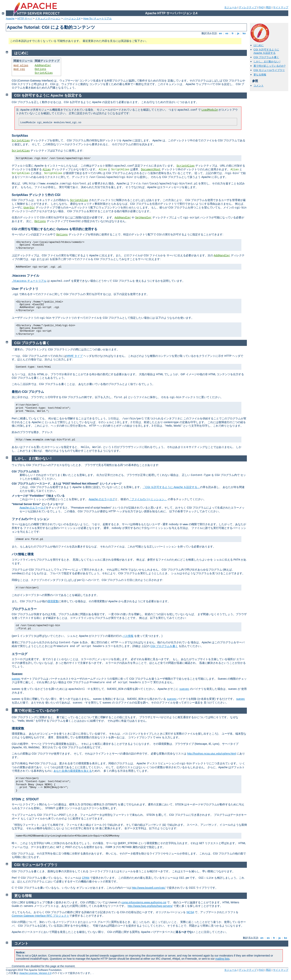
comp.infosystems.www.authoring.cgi (144, 902)
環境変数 (53, 601)
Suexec (17, 674)
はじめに (259, 45)
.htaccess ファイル (25, 276)
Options (41, 69)
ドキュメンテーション (48, 18)
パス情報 (128, 636)
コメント (259, 86)
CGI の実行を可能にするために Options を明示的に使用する (54, 229)
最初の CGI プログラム (28, 392)
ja (238, 33)
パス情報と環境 (23, 554)
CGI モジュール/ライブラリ (269, 70)
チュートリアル (29, 281)
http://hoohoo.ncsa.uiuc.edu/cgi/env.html (212, 754)
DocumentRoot (151, 170)
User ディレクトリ (25, 289)
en (220, 33)
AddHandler (43, 66)
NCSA (190, 912)
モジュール (231, 7)
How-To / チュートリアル (97, 18)
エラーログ (20, 654)
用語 (268, 7)
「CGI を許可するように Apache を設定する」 (171, 487)
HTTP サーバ (25, 18)
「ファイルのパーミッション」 (148, 499)
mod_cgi (19, 69)
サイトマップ (281, 7)
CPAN (86, 878)
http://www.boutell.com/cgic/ (149, 888)
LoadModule (210, 110)
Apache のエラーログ (102, 499)
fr (233, 33)
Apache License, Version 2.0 (35, 973)
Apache (10, 18)
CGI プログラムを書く (266, 57)
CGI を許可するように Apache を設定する (266, 51)
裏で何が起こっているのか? (269, 66)
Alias (47, 170)
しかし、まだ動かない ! (267, 61)
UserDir (29, 208)
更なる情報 (260, 75)
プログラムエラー (24, 609)
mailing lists (222, 959)
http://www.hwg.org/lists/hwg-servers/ (150, 906)
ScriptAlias (44, 73)
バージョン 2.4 (72, 18)
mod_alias (21, 66)
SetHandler (143, 218)
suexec (16, 679)
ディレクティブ (248, 7)
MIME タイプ (75, 356)
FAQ (261, 7)
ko (244, 33)
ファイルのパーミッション (30, 519)
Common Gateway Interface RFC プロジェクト (41, 916)
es (227, 33)
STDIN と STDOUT (25, 799)
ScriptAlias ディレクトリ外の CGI (36, 195)
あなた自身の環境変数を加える (73, 771)
